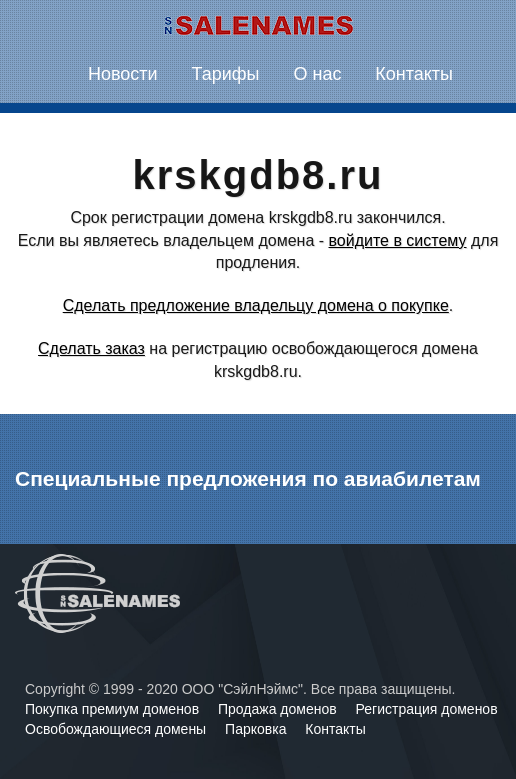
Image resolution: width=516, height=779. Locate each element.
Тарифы (226, 74)
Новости (123, 74)
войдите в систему (398, 240)
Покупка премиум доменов (114, 709)
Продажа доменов (279, 709)
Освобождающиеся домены (117, 729)
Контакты (414, 74)
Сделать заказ (91, 348)
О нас (317, 74)
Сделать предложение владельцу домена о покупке (256, 305)
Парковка (257, 729)
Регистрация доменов (427, 709)
